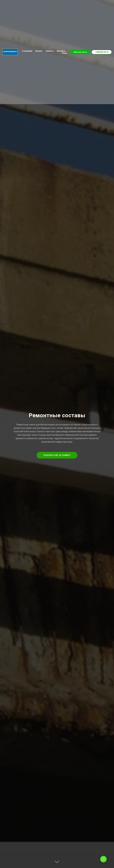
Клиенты (50, 51)
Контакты (61, 51)
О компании (27, 51)
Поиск (65, 53)
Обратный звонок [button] (80, 52)
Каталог (39, 51)
